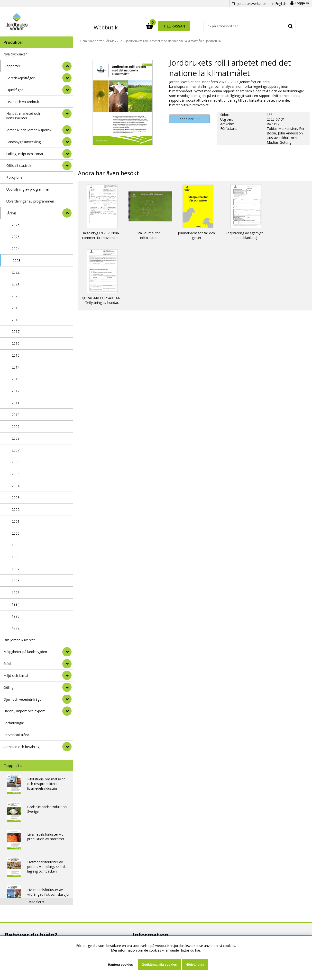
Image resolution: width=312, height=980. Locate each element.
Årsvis (12, 213)
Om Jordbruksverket (19, 640)
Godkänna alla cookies (159, 965)
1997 (16, 569)
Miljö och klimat (16, 675)
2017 (16, 331)
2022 (16, 272)
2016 (16, 343)
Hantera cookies (120, 965)
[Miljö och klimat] (67, 675)
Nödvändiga (195, 965)
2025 (16, 237)
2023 (17, 260)
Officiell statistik (19, 165)
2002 (16, 509)
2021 (16, 284)
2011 (16, 403)
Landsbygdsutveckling (23, 142)
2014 (16, 367)
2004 (16, 486)
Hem (84, 41)
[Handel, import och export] (67, 711)
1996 (16, 581)
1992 (16, 628)
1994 (16, 604)
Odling (8, 687)
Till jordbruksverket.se (249, 4)
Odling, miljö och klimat (25, 154)
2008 (16, 438)
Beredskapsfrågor (20, 78)
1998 (16, 557)
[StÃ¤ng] (67, 66)
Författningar (14, 723)
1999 (16, 545)
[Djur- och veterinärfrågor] (67, 699)
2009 (16, 427)
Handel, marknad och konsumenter (23, 116)
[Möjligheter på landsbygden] (67, 652)
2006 (16, 462)
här (198, 950)
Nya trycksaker (15, 54)
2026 (16, 225)
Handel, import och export (24, 711)
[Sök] (178, 26)
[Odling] (67, 687)
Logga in (302, 3)
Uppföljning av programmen (28, 189)
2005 (16, 474)
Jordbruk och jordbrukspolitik (29, 130)
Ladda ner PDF (189, 119)
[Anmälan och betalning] (67, 747)
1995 (16, 593)
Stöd (7, 664)
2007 (16, 450)
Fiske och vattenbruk (23, 102)
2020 (16, 296)
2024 (16, 249)
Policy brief (15, 177)
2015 (16, 355)
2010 (16, 415)
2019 (16, 308)
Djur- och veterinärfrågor (23, 699)
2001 (16, 521)
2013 (16, 379)
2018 (16, 320)
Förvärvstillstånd (16, 735)
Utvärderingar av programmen (30, 201)
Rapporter (12, 66)
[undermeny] (67, 78)
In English (279, 4)
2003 (16, 498)
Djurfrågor (15, 90)
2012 (16, 391)
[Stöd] (67, 664)
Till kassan (280, 26)
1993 (16, 616)
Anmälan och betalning (21, 747)
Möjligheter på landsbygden (25, 652)
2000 (16, 533)
